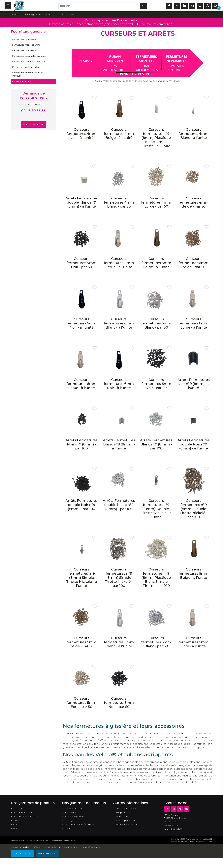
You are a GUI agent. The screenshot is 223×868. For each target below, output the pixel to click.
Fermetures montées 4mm (26, 39)
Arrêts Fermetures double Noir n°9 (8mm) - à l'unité (194, 444)
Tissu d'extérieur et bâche (26, 816)
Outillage (69, 820)
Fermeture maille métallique (27, 67)
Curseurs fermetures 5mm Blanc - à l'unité (119, 642)
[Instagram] (174, 809)
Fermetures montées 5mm (26, 45)
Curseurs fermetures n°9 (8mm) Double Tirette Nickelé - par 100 (193, 509)
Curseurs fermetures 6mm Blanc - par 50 (156, 323)
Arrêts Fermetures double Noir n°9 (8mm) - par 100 (81, 505)
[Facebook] (167, 809)
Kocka (201, 842)
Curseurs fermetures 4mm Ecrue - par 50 (156, 202)
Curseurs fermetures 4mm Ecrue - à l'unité (119, 263)
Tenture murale (72, 812)
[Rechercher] (99, 6)
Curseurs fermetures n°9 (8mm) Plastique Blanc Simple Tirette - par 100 (156, 577)
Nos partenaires (124, 812)
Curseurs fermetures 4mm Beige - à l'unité (119, 134)
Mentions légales (17, 840)
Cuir (15, 824)
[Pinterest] (180, 809)
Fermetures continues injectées (34, 62)
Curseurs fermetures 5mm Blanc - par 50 (156, 642)
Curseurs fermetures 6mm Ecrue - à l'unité (193, 323)
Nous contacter (33, 124)
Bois (15, 828)
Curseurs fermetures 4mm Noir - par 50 (81, 263)
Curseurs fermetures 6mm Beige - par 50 (193, 263)
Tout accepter (23, 853)
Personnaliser (48, 853)
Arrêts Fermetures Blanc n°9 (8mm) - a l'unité (119, 444)
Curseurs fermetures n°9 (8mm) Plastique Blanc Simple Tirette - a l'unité (156, 138)
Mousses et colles (73, 808)
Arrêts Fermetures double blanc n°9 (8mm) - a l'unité (81, 202)
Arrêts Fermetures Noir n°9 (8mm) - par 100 (81, 444)
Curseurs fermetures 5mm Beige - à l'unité (194, 573)
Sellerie (17, 820)
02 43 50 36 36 (33, 111)
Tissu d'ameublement (24, 812)
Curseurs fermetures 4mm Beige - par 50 (194, 202)
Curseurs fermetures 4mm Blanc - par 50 (119, 202)
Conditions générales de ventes (57, 840)
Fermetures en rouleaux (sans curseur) (28, 74)
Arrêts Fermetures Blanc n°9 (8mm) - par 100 (156, 444)
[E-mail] (186, 809)
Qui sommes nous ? (126, 808)
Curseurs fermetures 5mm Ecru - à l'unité (194, 642)
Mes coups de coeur (126, 820)
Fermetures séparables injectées (34, 56)
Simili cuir (18, 808)
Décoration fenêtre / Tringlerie (79, 824)
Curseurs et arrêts (22, 81)
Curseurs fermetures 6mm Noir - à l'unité (119, 384)
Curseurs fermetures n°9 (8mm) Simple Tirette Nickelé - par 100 (119, 577)
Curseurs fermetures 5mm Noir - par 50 (119, 703)
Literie (67, 828)
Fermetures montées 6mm (26, 50)
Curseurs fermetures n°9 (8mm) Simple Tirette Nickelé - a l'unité (82, 577)
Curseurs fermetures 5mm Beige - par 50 (81, 642)
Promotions (122, 816)
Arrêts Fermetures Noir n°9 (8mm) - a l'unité (194, 384)
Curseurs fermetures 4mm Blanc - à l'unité (194, 134)
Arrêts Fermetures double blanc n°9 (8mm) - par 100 (119, 505)
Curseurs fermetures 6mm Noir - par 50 (156, 384)
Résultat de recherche (127, 824)
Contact (74, 840)
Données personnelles (34, 840)
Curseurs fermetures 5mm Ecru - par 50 (81, 703)
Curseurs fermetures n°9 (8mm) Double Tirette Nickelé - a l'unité (156, 509)
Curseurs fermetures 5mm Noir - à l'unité (81, 323)
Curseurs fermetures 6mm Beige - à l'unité (156, 263)
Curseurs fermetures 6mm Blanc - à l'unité (119, 323)
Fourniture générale (74, 816)
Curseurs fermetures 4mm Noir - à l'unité (81, 134)
